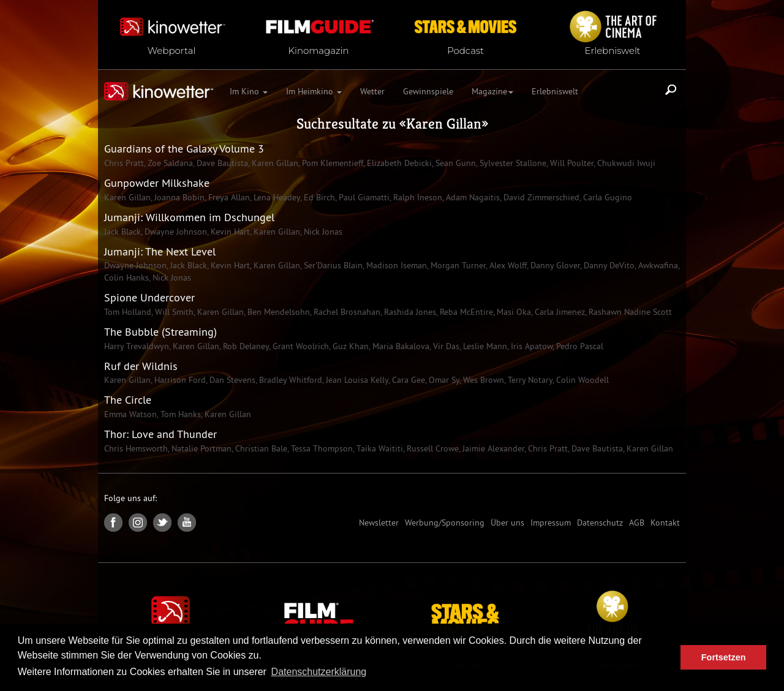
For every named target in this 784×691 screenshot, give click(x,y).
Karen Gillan (444, 124)
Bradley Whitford (289, 380)
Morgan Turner (457, 265)
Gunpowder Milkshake (157, 183)
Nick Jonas (322, 232)
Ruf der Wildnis (141, 366)
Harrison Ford (179, 380)
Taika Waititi (379, 448)
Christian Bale (260, 448)
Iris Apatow (530, 346)
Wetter (372, 91)
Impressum (551, 523)
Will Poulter (571, 163)
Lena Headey (276, 197)
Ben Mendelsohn (277, 312)
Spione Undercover (149, 297)
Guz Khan (349, 346)
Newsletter (379, 523)
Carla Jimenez (559, 312)
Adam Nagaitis (472, 197)
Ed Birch (318, 197)
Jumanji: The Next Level (160, 251)
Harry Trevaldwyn (137, 346)
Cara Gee (407, 380)
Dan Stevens (231, 380)
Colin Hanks (126, 278)
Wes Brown (482, 380)
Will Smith (173, 312)
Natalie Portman (200, 448)
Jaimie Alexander (492, 448)
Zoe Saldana (169, 163)
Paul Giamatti (363, 197)
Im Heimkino (314, 91)
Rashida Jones (409, 312)
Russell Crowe (432, 448)
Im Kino (249, 91)
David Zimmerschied (540, 197)
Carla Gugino (606, 197)
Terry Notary (529, 380)
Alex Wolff (507, 265)
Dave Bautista (221, 163)
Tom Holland (128, 312)
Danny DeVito (608, 265)
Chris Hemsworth (136, 448)
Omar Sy (443, 380)
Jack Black (123, 232)
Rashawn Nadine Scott (629, 312)
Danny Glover (554, 265)
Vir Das (445, 346)
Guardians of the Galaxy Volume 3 (184, 149)
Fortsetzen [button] (724, 657)
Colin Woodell (581, 380)
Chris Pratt (124, 163)
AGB (637, 523)
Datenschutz (600, 523)
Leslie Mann (484, 346)
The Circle (128, 400)
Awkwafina (657, 265)
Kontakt (665, 523)
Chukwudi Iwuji (625, 163)
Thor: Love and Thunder (160, 434)
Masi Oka (513, 312)
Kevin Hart (229, 232)
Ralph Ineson (417, 197)
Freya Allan (228, 197)
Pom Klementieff (331, 163)
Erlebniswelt (555, 91)
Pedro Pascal (579, 346)
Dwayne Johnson (175, 232)
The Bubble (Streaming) (160, 332)
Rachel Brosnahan (346, 312)
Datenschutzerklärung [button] (319, 672)
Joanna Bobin (178, 197)
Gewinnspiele (428, 91)
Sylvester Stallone (512, 163)
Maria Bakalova (400, 346)
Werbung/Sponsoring (445, 523)
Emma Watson (130, 414)
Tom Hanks (179, 414)
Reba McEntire (465, 312)
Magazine (492, 91)
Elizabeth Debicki (398, 163)
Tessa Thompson (321, 448)
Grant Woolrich (300, 346)
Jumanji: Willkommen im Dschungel (189, 217)
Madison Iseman (395, 265)
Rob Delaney (245, 346)
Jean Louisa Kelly (356, 380)
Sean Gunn (454, 163)
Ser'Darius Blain (332, 265)
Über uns (507, 523)
